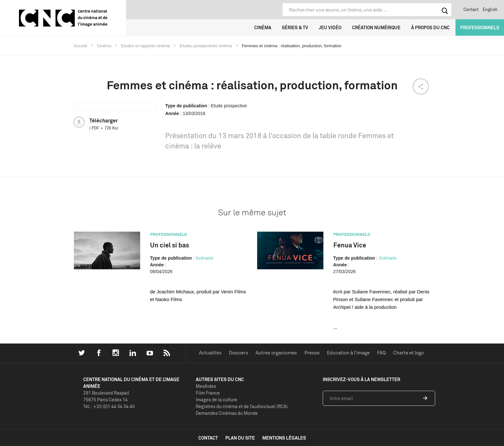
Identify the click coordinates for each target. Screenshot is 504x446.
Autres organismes (276, 353)
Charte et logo (408, 353)
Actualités (210, 353)
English (490, 9)
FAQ (381, 353)
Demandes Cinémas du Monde (227, 413)
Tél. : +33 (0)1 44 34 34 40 (109, 406)
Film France (208, 393)
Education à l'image (348, 353)
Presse (312, 353)
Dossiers (239, 353)
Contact (471, 9)
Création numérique (376, 27)
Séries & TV (295, 27)
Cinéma (263, 27)
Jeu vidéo (330, 27)
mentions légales (284, 438)
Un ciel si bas (170, 245)
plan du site (240, 438)
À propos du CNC (430, 27)
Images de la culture (216, 400)
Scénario (205, 258)
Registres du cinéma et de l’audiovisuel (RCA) (242, 406)
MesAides (206, 386)
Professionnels (480, 27)
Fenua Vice (350, 245)
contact (208, 438)
